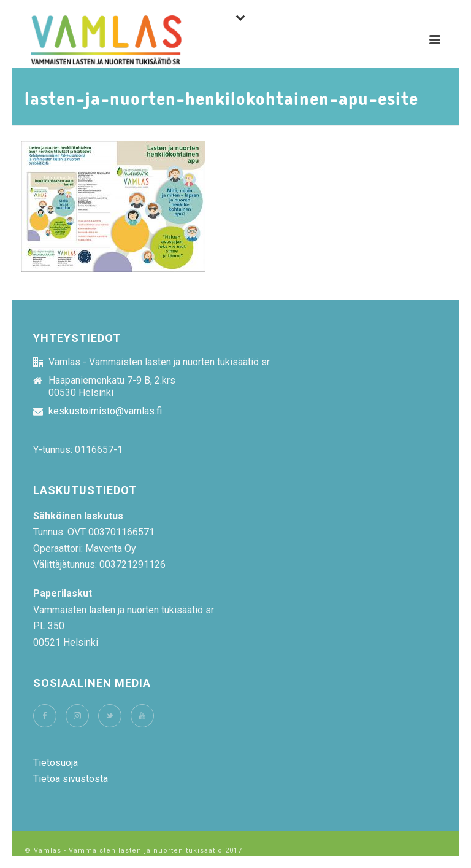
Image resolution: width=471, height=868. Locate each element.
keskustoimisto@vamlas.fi (105, 411)
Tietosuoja (56, 763)
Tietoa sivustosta (71, 779)
